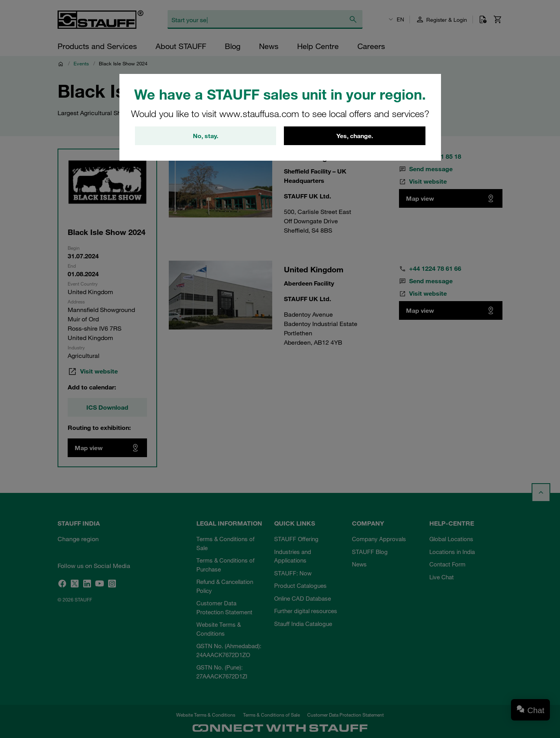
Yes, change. (355, 136)
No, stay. (206, 136)
